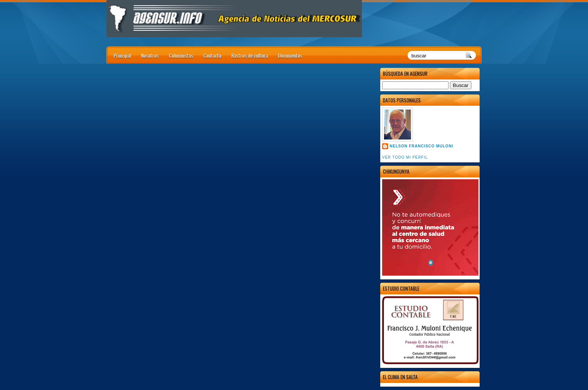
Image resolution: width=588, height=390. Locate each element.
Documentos (290, 55)
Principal (122, 55)
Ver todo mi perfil (405, 157)
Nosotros (150, 55)
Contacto (212, 55)
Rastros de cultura (250, 55)
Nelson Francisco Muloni (421, 146)
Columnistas (181, 55)
